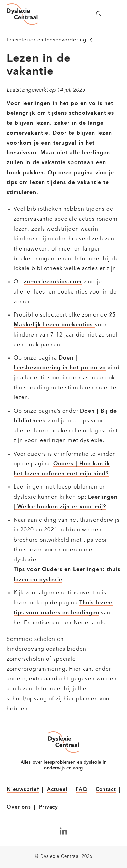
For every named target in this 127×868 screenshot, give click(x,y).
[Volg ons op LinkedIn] (63, 831)
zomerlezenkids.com (53, 282)
